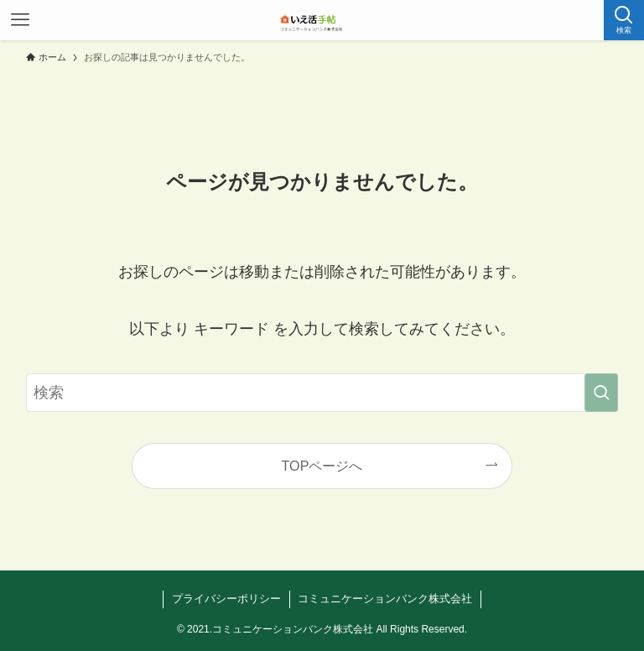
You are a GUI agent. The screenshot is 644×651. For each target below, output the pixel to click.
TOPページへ (322, 466)
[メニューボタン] (20, 20)
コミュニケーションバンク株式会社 (385, 599)
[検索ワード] (322, 393)
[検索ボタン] (624, 20)
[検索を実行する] (601, 393)
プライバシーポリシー (226, 599)
